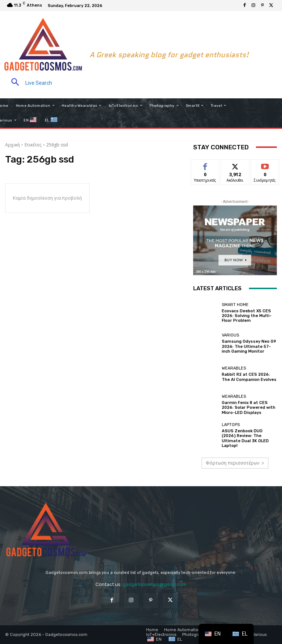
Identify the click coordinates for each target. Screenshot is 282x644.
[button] (29, 83)
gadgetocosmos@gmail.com (155, 584)
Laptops (231, 425)
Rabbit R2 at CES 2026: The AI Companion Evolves (249, 377)
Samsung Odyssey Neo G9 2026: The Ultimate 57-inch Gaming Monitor (249, 346)
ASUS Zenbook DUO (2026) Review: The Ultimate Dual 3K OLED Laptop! (245, 438)
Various (230, 335)
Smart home (235, 305)
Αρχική (12, 145)
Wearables (234, 368)
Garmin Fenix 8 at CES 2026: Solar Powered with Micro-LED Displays (249, 407)
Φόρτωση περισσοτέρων (235, 463)
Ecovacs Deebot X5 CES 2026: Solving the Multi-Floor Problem (247, 316)
